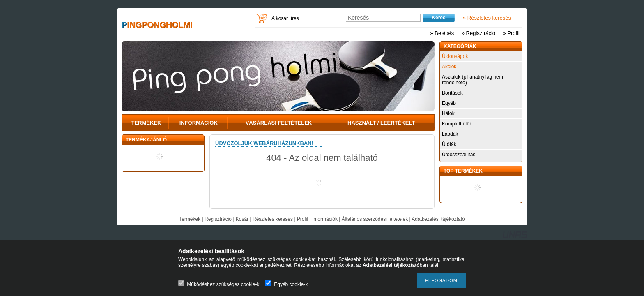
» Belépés (442, 33)
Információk (325, 219)
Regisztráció (218, 219)
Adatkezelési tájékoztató (438, 219)
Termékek (190, 219)
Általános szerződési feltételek (375, 219)
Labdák (450, 134)
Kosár (242, 219)
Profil (302, 219)
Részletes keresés (273, 219)
